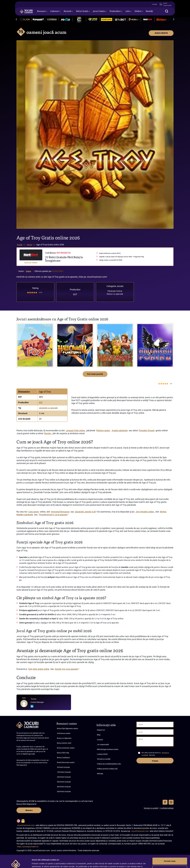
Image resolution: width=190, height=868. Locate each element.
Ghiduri (138, 11)
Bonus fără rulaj (63, 753)
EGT (75, 294)
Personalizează (170, 856)
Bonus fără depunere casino (67, 728)
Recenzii (67, 11)
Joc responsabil (103, 744)
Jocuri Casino (99, 11)
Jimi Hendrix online (145, 512)
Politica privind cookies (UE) (107, 769)
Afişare (35, 863)
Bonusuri (41, 11)
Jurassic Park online (75, 430)
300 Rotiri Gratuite (64, 782)
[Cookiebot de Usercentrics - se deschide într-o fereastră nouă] (16, 863)
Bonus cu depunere (64, 738)
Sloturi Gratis (82, 11)
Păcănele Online (115, 291)
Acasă (20, 245)
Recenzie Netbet (31, 263)
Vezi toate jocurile (95, 374)
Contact (100, 740)
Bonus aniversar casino (66, 748)
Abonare (29, 810)
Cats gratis (34, 512)
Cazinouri (55, 11)
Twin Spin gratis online (39, 669)
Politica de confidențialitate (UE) (109, 764)
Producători (115, 11)
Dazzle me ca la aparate (66, 669)
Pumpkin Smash (147, 430)
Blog (99, 735)
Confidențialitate (167, 808)
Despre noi (101, 730)
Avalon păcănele (120, 430)
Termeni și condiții (104, 759)
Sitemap (100, 774)
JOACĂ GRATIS (161, 33)
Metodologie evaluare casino (108, 749)
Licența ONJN (102, 754)
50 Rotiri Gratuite (63, 767)
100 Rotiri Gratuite (64, 772)
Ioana (28, 271)
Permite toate (170, 848)
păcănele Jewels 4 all (85, 512)
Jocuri (30, 245)
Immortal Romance (60, 512)
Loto (128, 11)
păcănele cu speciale (48, 408)
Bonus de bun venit (64, 743)
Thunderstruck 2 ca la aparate (53, 515)
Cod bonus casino (64, 733)
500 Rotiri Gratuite (64, 792)
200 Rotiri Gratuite (64, 777)
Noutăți (149, 11)
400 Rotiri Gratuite (64, 787)
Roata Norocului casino (66, 762)
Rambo (48, 433)
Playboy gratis (103, 430)
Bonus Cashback (63, 758)
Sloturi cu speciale (115, 294)
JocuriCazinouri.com (26, 825)
